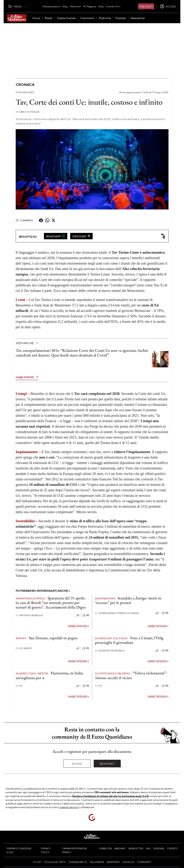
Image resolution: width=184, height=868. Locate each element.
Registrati (107, 764)
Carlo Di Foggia (28, 112)
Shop (101, 6)
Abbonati (146, 6)
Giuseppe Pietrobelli (110, 651)
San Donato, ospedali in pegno (53, 638)
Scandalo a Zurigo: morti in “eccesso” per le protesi (128, 600)
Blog (65, 6)
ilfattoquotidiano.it (52, 6)
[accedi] (168, 6)
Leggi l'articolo (79, 626)
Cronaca (25, 85)
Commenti (24, 220)
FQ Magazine (90, 6)
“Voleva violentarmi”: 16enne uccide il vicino (131, 675)
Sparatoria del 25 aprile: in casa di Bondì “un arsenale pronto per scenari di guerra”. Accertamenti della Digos (51, 603)
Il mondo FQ (113, 6)
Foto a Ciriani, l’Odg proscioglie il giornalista (129, 640)
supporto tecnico (69, 807)
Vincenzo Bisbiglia (29, 615)
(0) (86, 615)
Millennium (75, 6)
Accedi (77, 764)
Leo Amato (24, 648)
